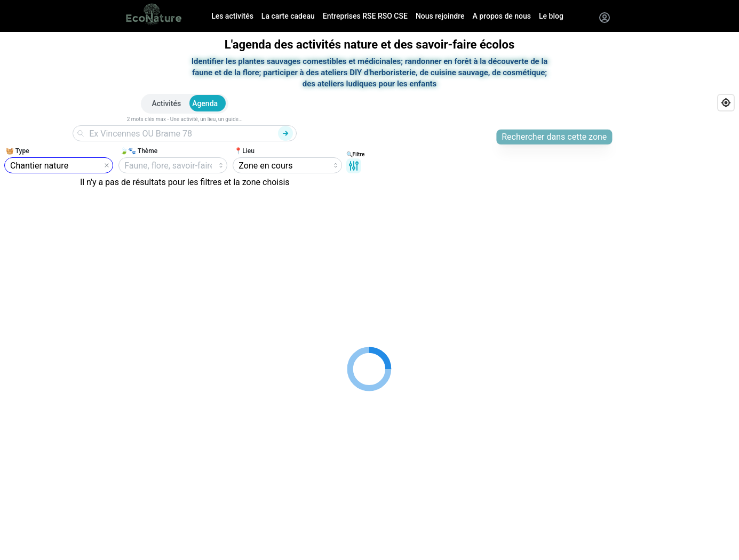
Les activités (232, 16)
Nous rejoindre (440, 16)
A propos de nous (502, 16)
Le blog (551, 16)
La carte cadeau (288, 16)
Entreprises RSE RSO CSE (365, 16)
